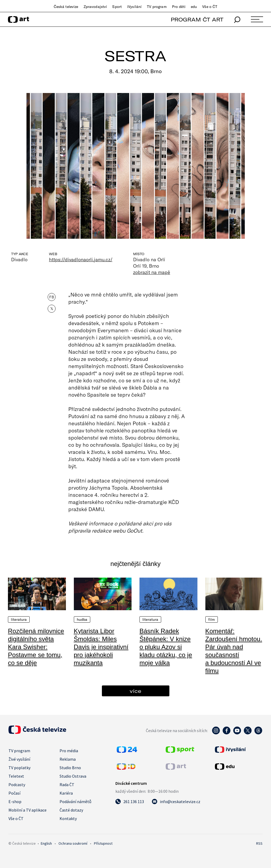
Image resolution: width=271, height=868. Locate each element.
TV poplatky (19, 768)
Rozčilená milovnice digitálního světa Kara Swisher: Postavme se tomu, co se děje (36, 647)
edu (194, 7)
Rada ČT (67, 785)
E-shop (15, 801)
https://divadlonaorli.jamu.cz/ (81, 259)
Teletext (16, 776)
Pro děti (179, 7)
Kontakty (68, 818)
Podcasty (17, 785)
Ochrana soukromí (73, 843)
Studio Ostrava (73, 776)
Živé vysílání (19, 759)
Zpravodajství (95, 7)
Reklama (68, 759)
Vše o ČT (210, 7)
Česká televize (66, 7)
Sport (117, 7)
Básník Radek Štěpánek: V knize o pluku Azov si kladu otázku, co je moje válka (166, 647)
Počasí (14, 793)
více (135, 691)
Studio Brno (70, 768)
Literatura (19, 619)
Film (212, 619)
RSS (259, 843)
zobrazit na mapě (152, 272)
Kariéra (66, 793)
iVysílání (134, 7)
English (46, 843)
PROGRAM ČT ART (197, 19)
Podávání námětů (75, 801)
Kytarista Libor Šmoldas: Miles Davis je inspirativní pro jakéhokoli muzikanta (101, 647)
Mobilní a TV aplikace (28, 810)
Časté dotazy (71, 810)
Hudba (82, 619)
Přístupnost (103, 843)
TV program (157, 7)
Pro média (69, 751)
